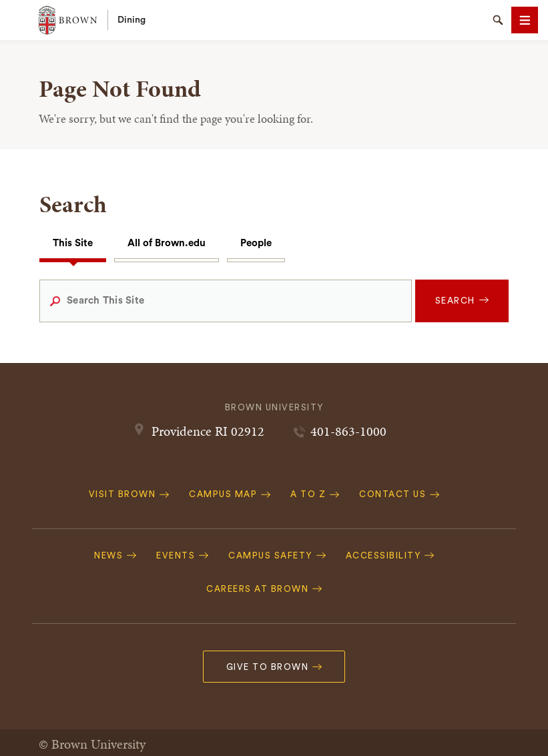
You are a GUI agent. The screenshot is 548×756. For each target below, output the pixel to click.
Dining (131, 20)
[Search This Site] (226, 301)
